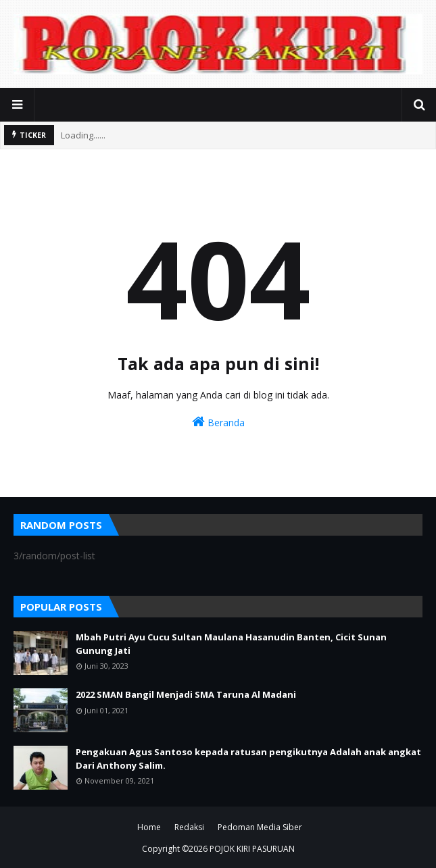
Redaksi (189, 827)
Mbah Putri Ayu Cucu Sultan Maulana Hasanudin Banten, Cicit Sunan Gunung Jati (231, 644)
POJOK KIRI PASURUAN (252, 849)
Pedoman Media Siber (260, 827)
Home (149, 827)
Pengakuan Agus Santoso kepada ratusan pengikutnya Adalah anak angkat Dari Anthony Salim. (248, 759)
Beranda (218, 422)
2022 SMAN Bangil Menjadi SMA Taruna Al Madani (186, 694)
